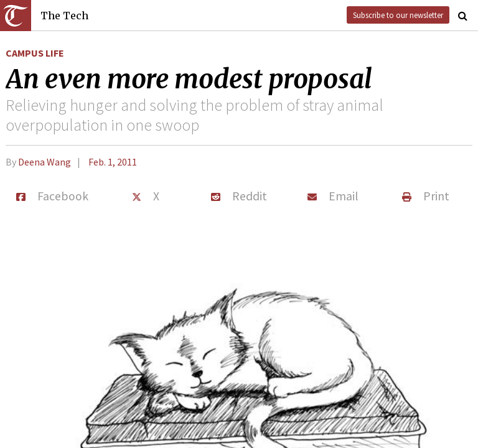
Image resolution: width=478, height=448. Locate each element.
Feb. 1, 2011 (113, 162)
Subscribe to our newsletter (398, 15)
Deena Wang (45, 162)
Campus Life (35, 53)
